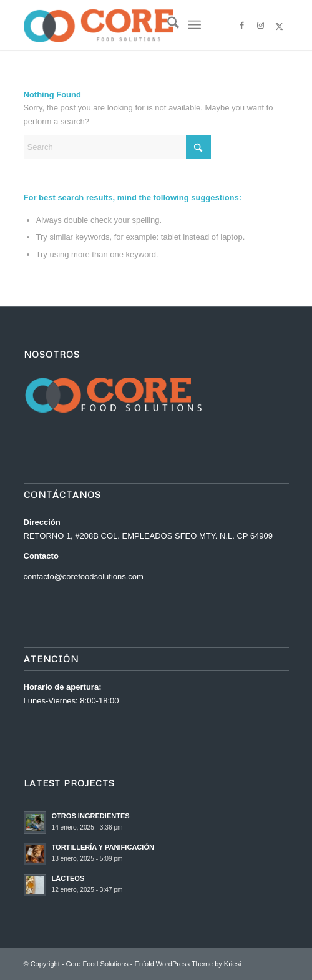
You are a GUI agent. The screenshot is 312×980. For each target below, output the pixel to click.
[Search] (167, 25)
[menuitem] (167, 25)
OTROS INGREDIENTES (91, 816)
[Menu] (194, 25)
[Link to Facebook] (242, 26)
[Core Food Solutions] (130, 25)
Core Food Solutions (97, 964)
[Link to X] (280, 27)
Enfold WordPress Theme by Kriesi (188, 964)
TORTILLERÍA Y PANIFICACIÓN (103, 847)
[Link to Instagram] (261, 26)
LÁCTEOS (68, 878)
